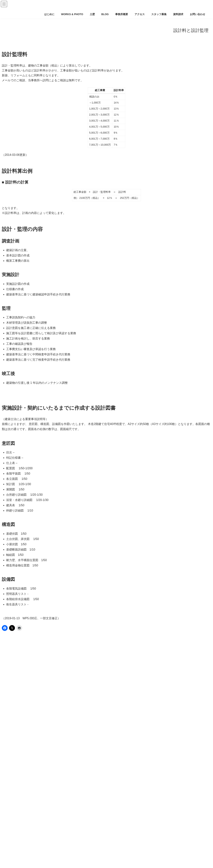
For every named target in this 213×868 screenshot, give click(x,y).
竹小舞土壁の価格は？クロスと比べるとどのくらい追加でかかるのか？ (45, 748)
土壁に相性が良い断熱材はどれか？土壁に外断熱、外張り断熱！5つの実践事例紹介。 (54, 727)
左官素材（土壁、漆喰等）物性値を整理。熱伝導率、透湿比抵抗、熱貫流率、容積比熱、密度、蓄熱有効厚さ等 (68, 783)
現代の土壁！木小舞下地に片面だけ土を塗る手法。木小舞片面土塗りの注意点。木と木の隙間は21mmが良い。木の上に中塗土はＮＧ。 (82, 713)
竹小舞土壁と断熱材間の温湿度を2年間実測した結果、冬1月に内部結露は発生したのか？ (56, 797)
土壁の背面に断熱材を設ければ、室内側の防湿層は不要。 (38, 811)
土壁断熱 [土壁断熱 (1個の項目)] (44, 645)
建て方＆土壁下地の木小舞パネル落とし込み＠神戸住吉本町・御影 (43, 804)
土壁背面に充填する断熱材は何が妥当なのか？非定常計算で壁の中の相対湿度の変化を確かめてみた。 (63, 861)
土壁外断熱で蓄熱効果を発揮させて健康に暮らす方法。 (36, 734)
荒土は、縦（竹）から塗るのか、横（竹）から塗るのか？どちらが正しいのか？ (50, 790)
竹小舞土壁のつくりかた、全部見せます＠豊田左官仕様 (36, 706)
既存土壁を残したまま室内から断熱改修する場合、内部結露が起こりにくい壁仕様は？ (54, 846)
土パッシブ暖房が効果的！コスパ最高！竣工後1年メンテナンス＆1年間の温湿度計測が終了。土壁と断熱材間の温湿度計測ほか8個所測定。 (84, 854)
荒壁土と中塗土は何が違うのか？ (23, 755)
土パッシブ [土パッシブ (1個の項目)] (12, 645)
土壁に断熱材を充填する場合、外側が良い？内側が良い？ (38, 741)
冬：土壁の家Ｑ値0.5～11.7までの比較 (26, 818)
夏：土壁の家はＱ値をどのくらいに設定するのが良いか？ (37, 840)
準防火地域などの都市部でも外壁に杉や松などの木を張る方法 (40, 720)
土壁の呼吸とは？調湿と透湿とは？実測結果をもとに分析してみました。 (46, 769)
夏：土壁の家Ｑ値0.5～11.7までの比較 (26, 826)
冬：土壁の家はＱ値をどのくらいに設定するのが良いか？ (37, 832)
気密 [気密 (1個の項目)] (77, 645)
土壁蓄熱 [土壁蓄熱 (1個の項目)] (62, 645)
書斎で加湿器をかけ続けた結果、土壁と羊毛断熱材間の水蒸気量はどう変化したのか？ (54, 776)
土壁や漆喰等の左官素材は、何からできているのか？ (35, 762)
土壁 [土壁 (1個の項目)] (29, 645)
